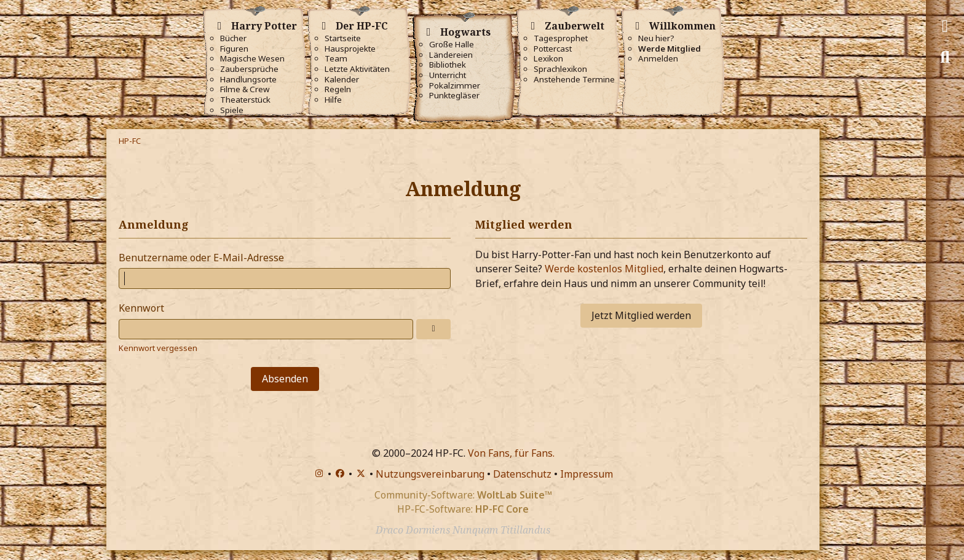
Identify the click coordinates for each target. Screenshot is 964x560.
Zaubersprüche (249, 69)
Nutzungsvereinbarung (430, 474)
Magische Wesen (252, 59)
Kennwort (141, 308)
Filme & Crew (245, 89)
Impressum (587, 474)
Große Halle (452, 45)
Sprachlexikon (560, 69)
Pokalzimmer (455, 86)
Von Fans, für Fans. (511, 453)
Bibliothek (448, 65)
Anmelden (658, 59)
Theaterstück (245, 100)
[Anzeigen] (433, 329)
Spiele (232, 110)
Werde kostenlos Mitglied (604, 269)
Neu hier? (656, 38)
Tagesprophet (561, 38)
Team (336, 59)
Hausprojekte (350, 49)
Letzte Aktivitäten (357, 69)
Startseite (343, 38)
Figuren (234, 49)
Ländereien (451, 55)
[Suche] (945, 57)
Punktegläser (454, 96)
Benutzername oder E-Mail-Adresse (201, 258)
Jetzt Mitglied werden (641, 315)
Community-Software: (463, 495)
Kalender (342, 80)
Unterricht (448, 75)
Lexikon (548, 59)
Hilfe (333, 100)
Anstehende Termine (574, 80)
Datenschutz (522, 474)
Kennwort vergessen (158, 348)
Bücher (233, 38)
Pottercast (553, 49)
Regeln (338, 89)
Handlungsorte (248, 80)
